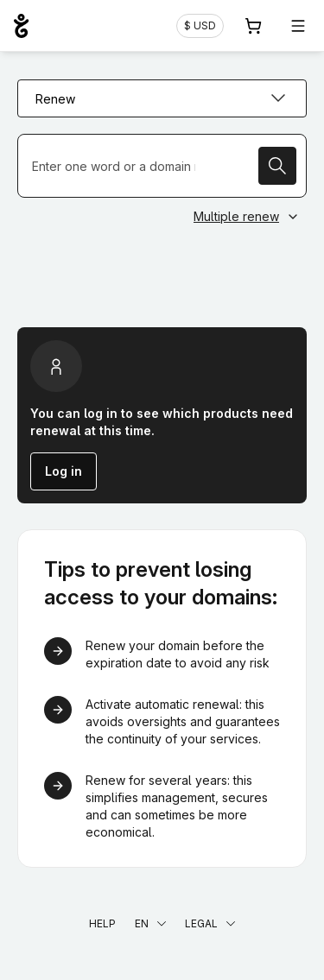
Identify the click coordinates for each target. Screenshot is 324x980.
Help (102, 923)
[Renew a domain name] (162, 166)
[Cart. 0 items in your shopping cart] (253, 26)
